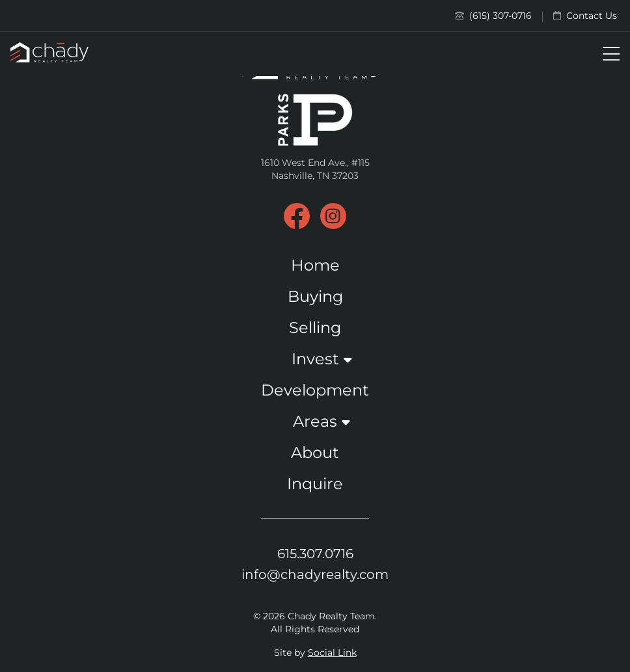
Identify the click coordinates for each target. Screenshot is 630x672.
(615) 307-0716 (493, 16)
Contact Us (585, 16)
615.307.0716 (315, 554)
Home (315, 265)
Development (315, 390)
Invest (315, 359)
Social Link (332, 652)
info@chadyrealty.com (315, 574)
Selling (315, 328)
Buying (315, 296)
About (315, 452)
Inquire (315, 484)
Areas (315, 421)
